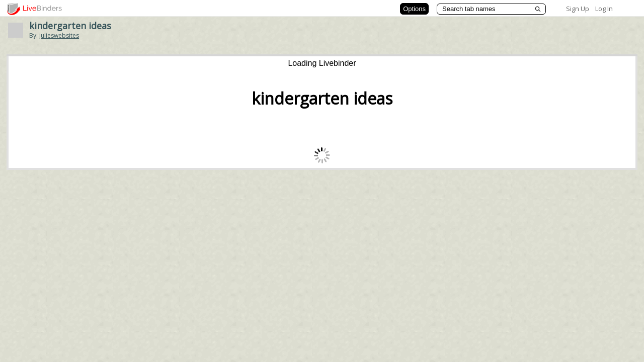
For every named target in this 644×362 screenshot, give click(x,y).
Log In (604, 9)
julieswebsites (59, 35)
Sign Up (578, 9)
